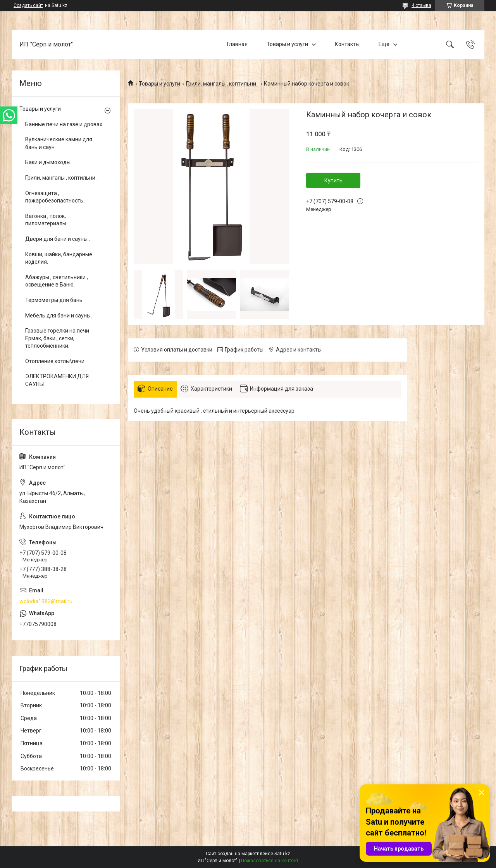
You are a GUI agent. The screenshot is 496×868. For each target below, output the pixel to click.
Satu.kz (282, 854)
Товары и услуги (287, 44)
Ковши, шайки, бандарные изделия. (59, 258)
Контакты (347, 44)
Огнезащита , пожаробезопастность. (55, 197)
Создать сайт (28, 5)
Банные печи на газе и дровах (64, 124)
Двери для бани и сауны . (58, 239)
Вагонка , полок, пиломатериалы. (46, 220)
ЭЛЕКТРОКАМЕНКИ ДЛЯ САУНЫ (57, 380)
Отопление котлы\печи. (55, 361)
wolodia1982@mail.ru (46, 601)
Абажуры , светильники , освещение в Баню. (57, 281)
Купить (333, 180)
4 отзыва (421, 5)
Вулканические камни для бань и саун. (59, 143)
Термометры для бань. (54, 300)
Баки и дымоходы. (48, 162)
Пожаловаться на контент (270, 861)
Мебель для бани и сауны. (59, 316)
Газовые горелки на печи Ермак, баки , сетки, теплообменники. (57, 338)
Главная (237, 44)
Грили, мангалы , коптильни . (222, 84)
